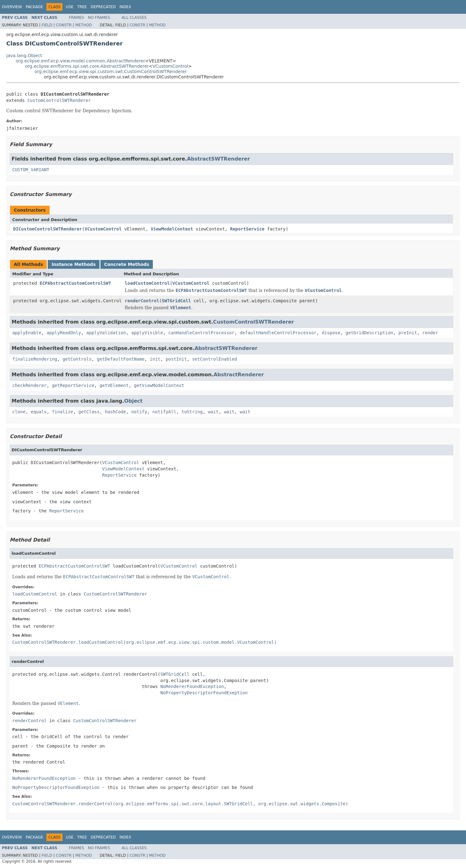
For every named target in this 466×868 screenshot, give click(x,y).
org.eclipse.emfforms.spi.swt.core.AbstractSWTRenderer (87, 66)
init (155, 359)
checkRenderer (29, 385)
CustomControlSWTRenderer (59, 100)
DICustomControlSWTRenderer (48, 229)
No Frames (99, 18)
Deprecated (103, 7)
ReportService (247, 229)
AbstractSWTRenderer (218, 159)
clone (19, 412)
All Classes (134, 18)
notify (139, 412)
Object (134, 401)
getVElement (114, 385)
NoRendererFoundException (192, 686)
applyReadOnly (64, 333)
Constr (64, 25)
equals (39, 412)
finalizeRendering (35, 359)
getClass (89, 412)
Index (126, 7)
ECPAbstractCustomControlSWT (75, 283)
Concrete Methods (127, 264)
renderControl (142, 301)
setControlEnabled (214, 359)
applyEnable (27, 333)
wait (213, 412)
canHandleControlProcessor (201, 333)
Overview (12, 7)
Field (47, 25)
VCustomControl (170, 66)
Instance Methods (73, 264)
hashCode (115, 412)
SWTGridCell (177, 301)
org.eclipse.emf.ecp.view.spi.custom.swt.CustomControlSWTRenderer (111, 71)
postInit (176, 359)
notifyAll (164, 412)
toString (192, 412)
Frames (77, 18)
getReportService (73, 385)
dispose (331, 333)
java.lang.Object (24, 56)
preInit (408, 333)
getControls (77, 359)
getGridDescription (369, 333)
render (430, 333)
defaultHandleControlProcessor (278, 333)
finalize (62, 412)
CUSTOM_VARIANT (31, 170)
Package (34, 7)
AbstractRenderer (238, 375)
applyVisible (147, 333)
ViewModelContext (172, 229)
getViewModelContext (159, 385)
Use (70, 7)
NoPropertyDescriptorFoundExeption (204, 693)
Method (84, 25)
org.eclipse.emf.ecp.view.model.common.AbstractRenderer (80, 61)
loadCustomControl (147, 283)
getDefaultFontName (121, 359)
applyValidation (106, 333)
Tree (82, 7)
